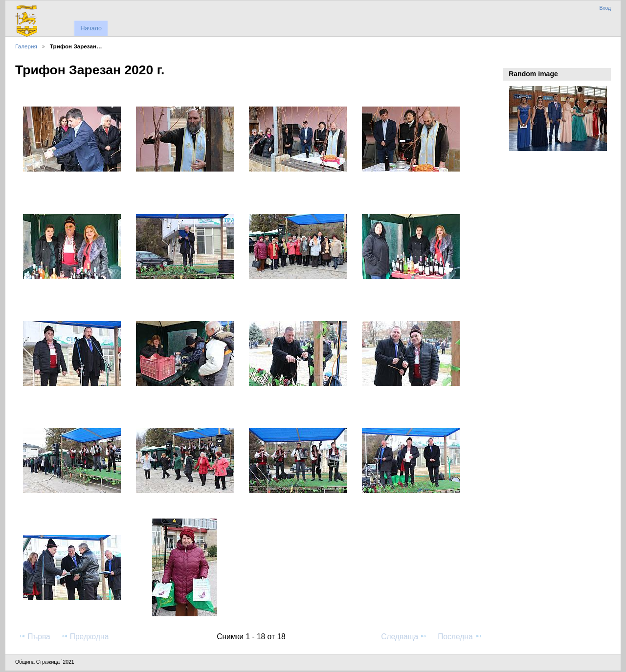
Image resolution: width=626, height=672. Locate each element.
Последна (460, 636)
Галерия (26, 46)
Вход (605, 8)
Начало (91, 28)
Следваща (404, 636)
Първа (34, 636)
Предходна (85, 636)
